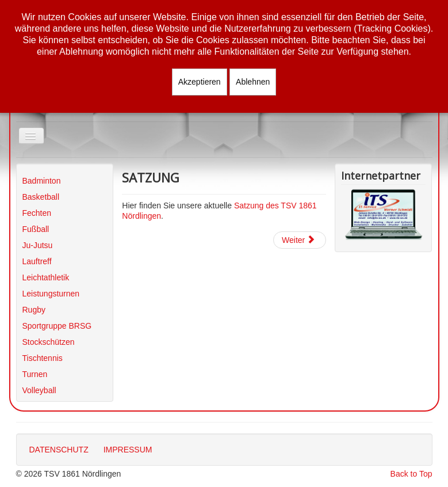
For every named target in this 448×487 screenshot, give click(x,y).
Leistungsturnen (51, 294)
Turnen (35, 374)
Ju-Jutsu (38, 245)
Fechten (37, 213)
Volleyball (39, 390)
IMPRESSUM (128, 450)
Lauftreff (37, 261)
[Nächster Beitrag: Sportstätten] (300, 240)
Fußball (36, 229)
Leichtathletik (46, 277)
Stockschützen (49, 342)
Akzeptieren (200, 82)
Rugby (34, 310)
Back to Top (411, 474)
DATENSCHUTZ (59, 450)
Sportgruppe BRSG (57, 326)
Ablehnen (253, 82)
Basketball (41, 197)
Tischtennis (43, 358)
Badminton (42, 181)
